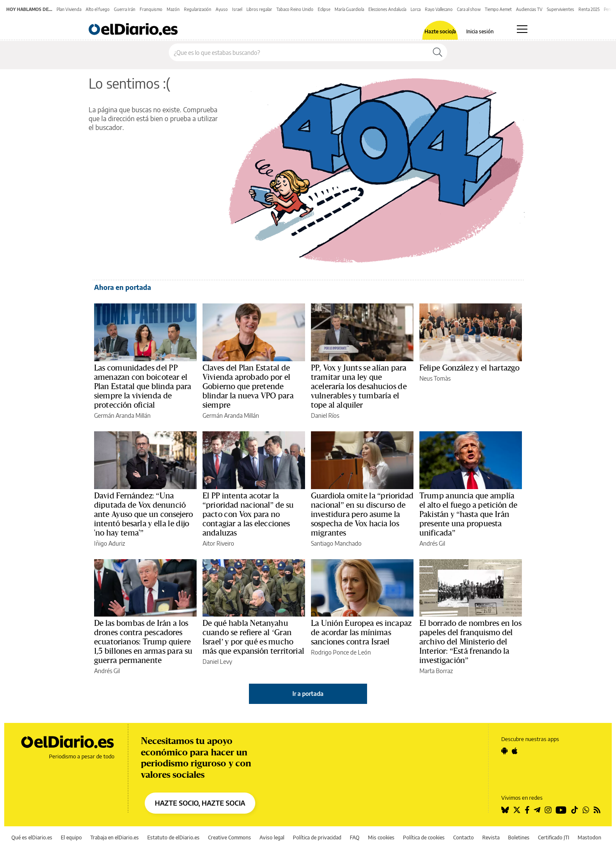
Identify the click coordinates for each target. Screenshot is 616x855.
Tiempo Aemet (498, 9)
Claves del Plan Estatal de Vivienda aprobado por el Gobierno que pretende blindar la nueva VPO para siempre (248, 387)
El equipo (71, 837)
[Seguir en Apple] (515, 751)
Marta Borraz (436, 671)
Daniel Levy (217, 662)
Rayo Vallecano (439, 9)
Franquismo (151, 9)
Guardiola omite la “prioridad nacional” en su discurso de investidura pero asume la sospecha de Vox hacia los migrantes (362, 514)
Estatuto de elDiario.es (173, 837)
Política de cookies (424, 837)
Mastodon (589, 837)
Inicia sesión (480, 32)
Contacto (463, 837)
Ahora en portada (123, 287)
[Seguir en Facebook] (527, 810)
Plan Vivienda (69, 9)
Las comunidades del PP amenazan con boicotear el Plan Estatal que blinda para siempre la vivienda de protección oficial (143, 387)
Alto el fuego (98, 9)
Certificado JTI (554, 837)
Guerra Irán (125, 9)
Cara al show (469, 9)
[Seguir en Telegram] (537, 810)
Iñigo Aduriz (109, 543)
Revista (491, 837)
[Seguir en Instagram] (548, 810)
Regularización (198, 9)
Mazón (173, 9)
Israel (237, 9)
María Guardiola (349, 9)
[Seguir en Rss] (597, 810)
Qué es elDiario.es (32, 837)
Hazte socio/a (440, 32)
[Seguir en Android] (504, 751)
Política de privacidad (317, 837)
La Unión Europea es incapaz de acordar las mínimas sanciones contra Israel (361, 633)
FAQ (355, 837)
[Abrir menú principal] (522, 29)
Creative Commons (230, 837)
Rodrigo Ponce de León (341, 652)
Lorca (416, 9)
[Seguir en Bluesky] (505, 810)
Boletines (519, 837)
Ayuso (222, 9)
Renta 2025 (589, 9)
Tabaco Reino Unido (295, 9)
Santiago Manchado (336, 543)
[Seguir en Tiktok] (575, 810)
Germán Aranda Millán (122, 415)
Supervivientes (561, 9)
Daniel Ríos (325, 415)
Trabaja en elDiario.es (115, 837)
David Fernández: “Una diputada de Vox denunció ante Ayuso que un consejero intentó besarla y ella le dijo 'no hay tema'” (143, 514)
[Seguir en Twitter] (517, 810)
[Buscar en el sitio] (299, 52)
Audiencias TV (529, 9)
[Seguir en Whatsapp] (586, 810)
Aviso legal (272, 837)
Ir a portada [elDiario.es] (308, 694)
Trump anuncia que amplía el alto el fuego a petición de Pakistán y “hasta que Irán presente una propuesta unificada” (469, 514)
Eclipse (324, 9)
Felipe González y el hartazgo (469, 368)
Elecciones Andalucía (387, 9)
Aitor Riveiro (218, 543)
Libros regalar (259, 9)
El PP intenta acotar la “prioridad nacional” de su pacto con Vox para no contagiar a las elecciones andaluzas (248, 514)
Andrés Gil (432, 543)
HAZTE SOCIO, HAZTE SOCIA (200, 803)
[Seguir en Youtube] (561, 810)
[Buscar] (438, 52)
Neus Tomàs (435, 378)
